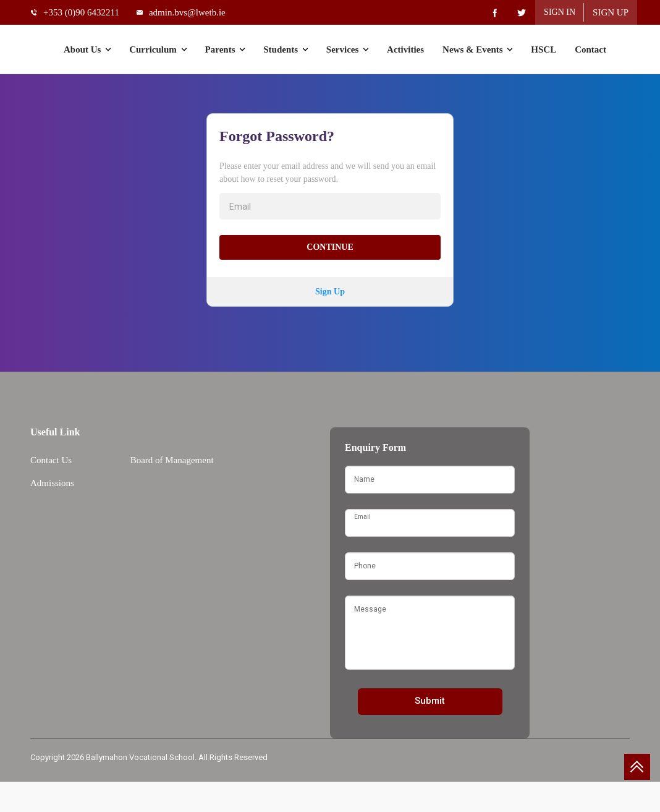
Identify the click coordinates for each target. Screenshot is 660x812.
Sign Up (611, 12)
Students (286, 49)
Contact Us (51, 460)
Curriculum (158, 49)
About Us (87, 49)
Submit (430, 701)
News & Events (477, 49)
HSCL (544, 49)
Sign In (560, 12)
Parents (225, 49)
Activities (405, 49)
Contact (590, 49)
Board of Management (172, 460)
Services (347, 49)
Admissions (52, 483)
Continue (330, 247)
